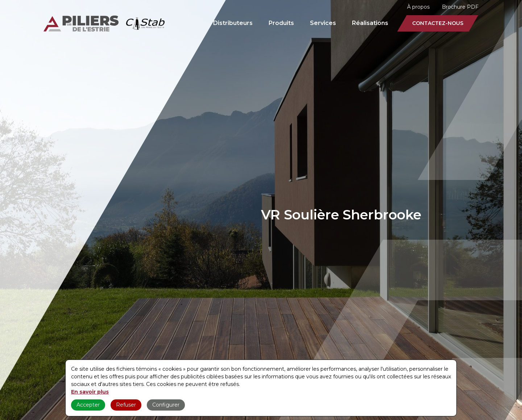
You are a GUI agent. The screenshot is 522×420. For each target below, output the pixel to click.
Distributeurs (233, 23)
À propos (418, 7)
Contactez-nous (438, 23)
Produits (281, 23)
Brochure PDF (460, 7)
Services (323, 23)
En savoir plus (90, 392)
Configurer (166, 405)
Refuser (126, 405)
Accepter (88, 405)
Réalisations (370, 23)
